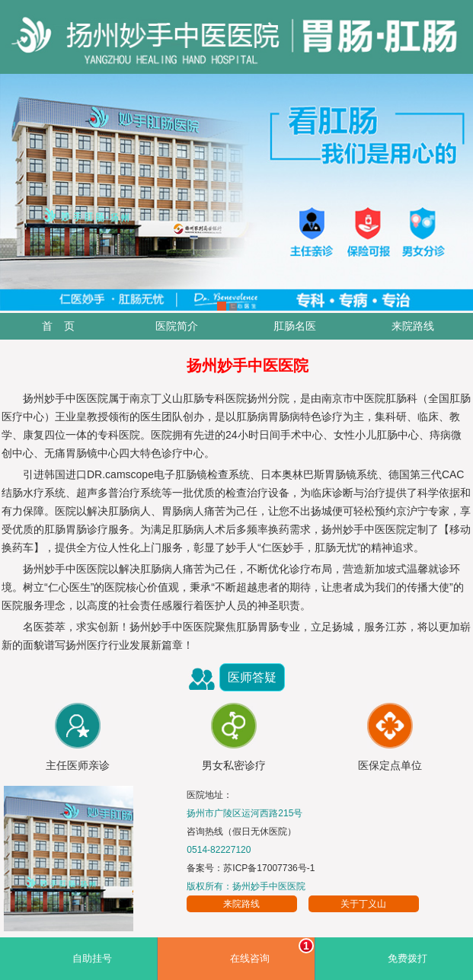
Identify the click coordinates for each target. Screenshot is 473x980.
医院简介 (177, 326)
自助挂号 (92, 959)
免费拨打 (407, 959)
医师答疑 (252, 677)
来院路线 (413, 326)
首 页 (59, 326)
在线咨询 (272, 951)
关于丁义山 (363, 904)
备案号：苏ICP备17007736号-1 (251, 868)
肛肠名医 (295, 326)
